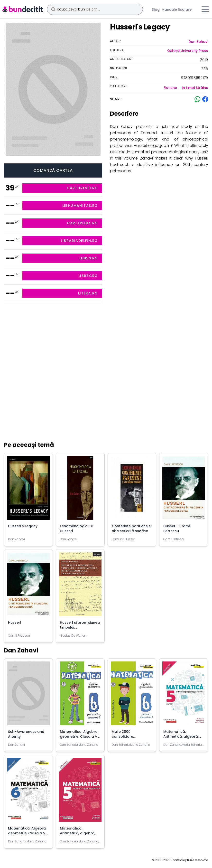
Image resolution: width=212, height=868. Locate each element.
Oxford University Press (188, 51)
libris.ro (89, 258)
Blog (156, 9)
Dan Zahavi (198, 42)
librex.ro (88, 276)
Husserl (15, 623)
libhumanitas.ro (80, 206)
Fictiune (170, 88)
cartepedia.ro (82, 223)
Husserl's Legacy (23, 526)
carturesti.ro (82, 188)
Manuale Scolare (177, 9)
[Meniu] (205, 9)
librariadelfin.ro (79, 241)
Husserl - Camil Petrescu (177, 528)
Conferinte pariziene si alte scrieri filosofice (132, 528)
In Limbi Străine (195, 88)
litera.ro (88, 293)
